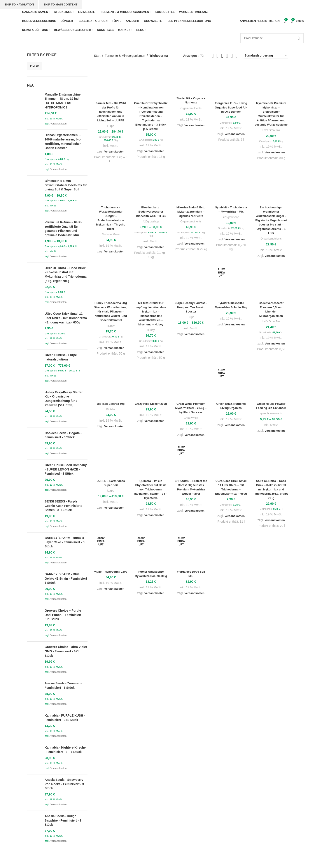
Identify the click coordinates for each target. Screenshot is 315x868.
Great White (191, 419)
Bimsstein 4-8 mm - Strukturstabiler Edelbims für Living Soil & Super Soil (66, 185)
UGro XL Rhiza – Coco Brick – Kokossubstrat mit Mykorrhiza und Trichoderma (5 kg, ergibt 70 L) (271, 490)
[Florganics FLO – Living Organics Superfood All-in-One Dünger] (231, 82)
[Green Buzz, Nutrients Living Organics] (231, 384)
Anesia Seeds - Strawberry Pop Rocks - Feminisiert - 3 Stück (64, 784)
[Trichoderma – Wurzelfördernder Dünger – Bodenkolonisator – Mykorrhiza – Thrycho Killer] (111, 187)
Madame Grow (111, 235)
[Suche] (272, 38)
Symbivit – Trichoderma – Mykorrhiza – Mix (231, 212)
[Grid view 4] (237, 56)
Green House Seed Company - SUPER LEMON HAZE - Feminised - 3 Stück (66, 469)
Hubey (111, 331)
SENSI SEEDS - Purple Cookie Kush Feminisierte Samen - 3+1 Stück (63, 506)
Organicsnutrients (191, 108)
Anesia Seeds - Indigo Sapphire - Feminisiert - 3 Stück (63, 820)
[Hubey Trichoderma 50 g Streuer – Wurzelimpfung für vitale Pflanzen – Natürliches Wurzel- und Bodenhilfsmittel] (111, 283)
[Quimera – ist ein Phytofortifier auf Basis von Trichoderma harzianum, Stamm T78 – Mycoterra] (151, 461)
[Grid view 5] (222, 56)
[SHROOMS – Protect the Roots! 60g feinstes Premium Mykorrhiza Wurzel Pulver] (191, 461)
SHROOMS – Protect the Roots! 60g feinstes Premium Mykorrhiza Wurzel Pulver (191, 490)
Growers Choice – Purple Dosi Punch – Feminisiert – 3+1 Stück (64, 615)
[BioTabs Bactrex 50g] (111, 384)
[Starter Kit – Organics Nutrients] (191, 80)
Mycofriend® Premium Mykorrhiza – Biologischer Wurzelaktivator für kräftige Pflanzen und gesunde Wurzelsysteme (271, 116)
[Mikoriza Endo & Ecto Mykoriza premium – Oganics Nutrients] (191, 187)
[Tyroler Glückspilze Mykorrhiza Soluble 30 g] (151, 552)
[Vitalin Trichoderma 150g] (111, 552)
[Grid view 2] (218, 56)
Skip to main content (60, 4)
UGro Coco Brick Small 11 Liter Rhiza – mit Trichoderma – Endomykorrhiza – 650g (231, 490)
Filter (35, 66)
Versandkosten (58, 124)
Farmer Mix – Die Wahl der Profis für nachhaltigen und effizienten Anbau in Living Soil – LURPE (111, 112)
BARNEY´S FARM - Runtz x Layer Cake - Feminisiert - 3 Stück (65, 542)
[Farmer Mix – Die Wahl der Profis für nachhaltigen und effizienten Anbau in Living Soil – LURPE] (111, 82)
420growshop (151, 222)
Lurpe (111, 126)
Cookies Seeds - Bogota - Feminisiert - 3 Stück (63, 435)
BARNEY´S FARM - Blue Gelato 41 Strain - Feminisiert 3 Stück (66, 578)
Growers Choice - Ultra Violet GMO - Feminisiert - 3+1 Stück (66, 651)
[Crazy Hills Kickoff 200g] (151, 384)
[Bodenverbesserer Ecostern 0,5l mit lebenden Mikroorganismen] (271, 283)
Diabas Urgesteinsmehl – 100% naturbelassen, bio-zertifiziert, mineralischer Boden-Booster (63, 141)
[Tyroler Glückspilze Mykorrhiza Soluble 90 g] (231, 283)
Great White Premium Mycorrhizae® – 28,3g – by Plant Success (191, 409)
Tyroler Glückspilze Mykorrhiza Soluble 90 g (231, 308)
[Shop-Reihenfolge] (266, 56)
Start (97, 56)
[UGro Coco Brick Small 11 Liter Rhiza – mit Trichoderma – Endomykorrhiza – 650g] (231, 461)
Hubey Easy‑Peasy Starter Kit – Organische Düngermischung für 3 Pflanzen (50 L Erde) (64, 399)
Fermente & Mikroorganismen (125, 56)
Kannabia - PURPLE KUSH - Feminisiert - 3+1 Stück (65, 718)
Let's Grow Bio (271, 134)
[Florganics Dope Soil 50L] (191, 552)
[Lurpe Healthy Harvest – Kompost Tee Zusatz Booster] (191, 283)
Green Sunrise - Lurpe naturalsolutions (61, 357)
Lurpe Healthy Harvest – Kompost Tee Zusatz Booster (191, 308)
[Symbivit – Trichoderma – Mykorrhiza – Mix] (231, 187)
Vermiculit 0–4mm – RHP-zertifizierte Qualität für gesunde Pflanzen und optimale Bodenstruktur (63, 229)
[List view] (213, 56)
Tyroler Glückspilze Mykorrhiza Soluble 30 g (151, 577)
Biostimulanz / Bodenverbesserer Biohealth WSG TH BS (151, 212)
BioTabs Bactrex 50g (111, 405)
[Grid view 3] (232, 56)
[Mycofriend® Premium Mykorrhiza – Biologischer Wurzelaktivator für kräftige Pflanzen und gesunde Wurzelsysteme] (271, 82)
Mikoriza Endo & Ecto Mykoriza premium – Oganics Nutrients (191, 212)
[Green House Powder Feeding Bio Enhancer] (271, 384)
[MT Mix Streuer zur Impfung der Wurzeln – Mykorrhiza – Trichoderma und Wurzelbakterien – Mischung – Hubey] (151, 283)
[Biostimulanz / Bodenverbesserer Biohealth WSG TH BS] (151, 187)
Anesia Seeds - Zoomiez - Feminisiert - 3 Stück (63, 685)
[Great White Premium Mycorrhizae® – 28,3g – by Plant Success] (191, 384)
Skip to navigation (19, 4)
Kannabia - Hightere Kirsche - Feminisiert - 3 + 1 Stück (65, 750)
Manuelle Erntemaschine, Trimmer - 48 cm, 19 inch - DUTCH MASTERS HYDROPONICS (63, 101)
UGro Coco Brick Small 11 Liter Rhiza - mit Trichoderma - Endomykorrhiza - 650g (66, 318)
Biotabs (111, 410)
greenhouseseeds (271, 414)
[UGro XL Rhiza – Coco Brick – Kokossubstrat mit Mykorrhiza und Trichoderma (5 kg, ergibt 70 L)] (271, 461)
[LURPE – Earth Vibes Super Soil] (111, 461)
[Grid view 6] (227, 56)
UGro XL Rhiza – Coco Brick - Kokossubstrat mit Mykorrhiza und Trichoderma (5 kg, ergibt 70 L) (66, 274)
